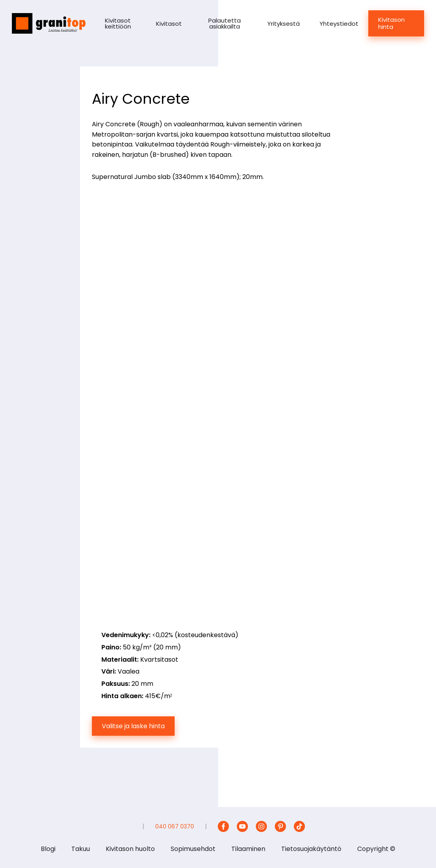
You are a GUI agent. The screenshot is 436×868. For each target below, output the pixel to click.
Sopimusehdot (193, 849)
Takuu (81, 849)
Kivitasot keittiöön (118, 23)
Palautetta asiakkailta (225, 23)
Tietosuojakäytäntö (311, 849)
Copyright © (376, 849)
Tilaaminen (248, 849)
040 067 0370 (175, 826)
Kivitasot (169, 24)
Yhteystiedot (339, 24)
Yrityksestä (284, 24)
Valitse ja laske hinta (133, 726)
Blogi (48, 849)
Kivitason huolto (130, 849)
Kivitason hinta (391, 23)
